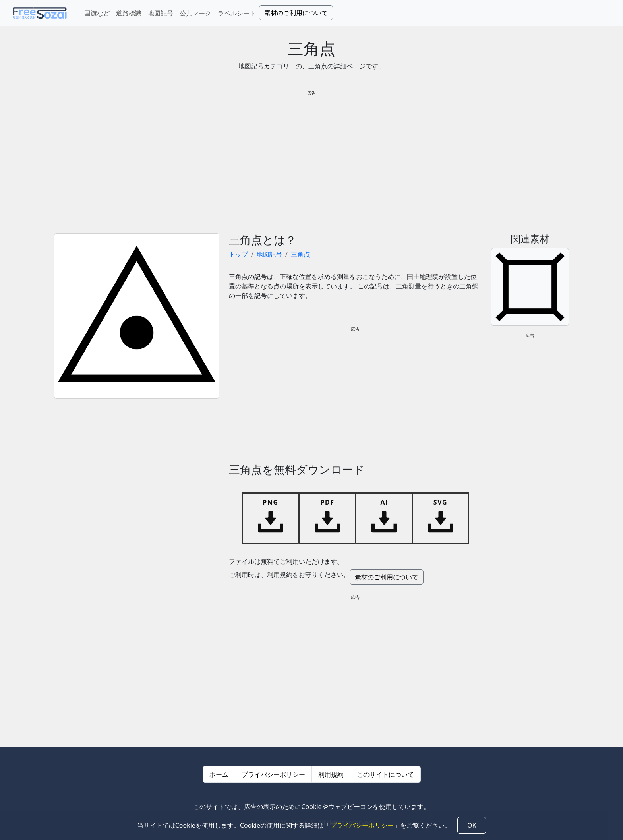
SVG (440, 502)
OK (472, 825)
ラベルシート (237, 13)
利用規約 (331, 774)
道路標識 (129, 13)
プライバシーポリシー (273, 774)
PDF (327, 502)
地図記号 (161, 13)
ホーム (219, 774)
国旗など (97, 13)
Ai (384, 502)
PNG (270, 502)
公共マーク (195, 13)
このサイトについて (385, 774)
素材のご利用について (296, 13)
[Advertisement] (311, 159)
